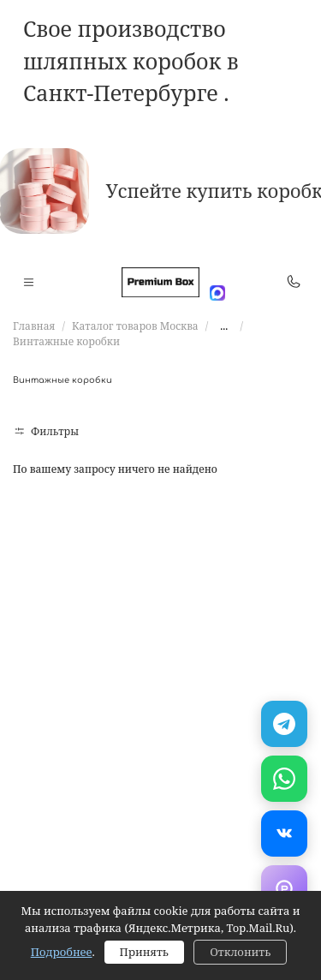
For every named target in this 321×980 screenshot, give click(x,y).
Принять (144, 952)
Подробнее (62, 952)
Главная (34, 326)
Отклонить (240, 952)
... (224, 326)
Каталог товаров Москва (135, 326)
